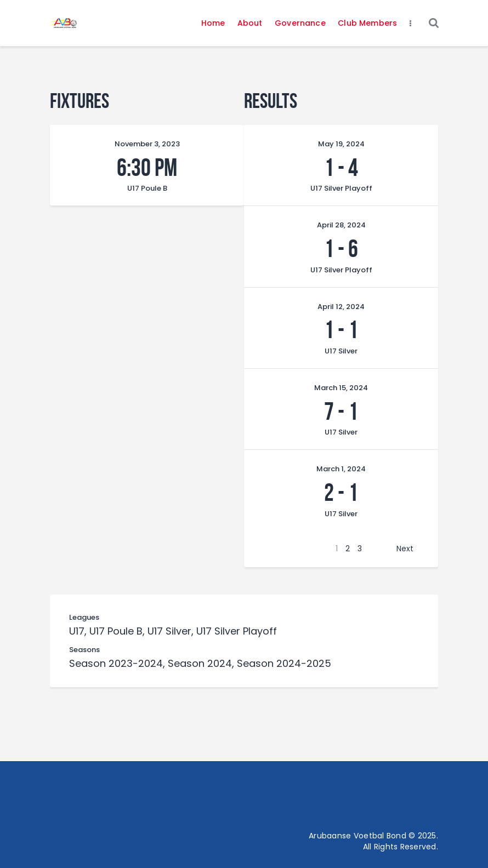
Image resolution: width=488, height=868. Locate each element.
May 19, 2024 (341, 144)
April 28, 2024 (341, 225)
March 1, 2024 (341, 469)
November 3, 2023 (147, 144)
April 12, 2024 (341, 307)
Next (405, 549)
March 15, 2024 (341, 388)
